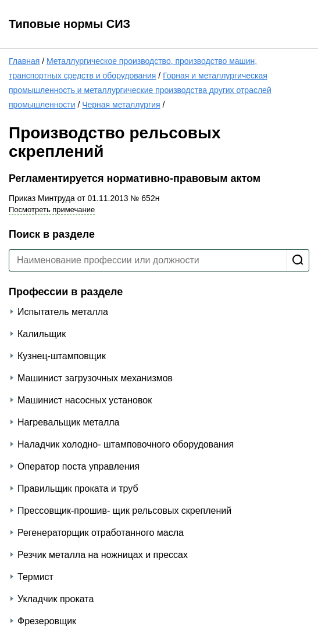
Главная (24, 61)
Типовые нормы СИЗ (69, 24)
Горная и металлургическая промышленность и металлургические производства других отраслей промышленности (140, 90)
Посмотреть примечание (52, 210)
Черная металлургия (121, 105)
